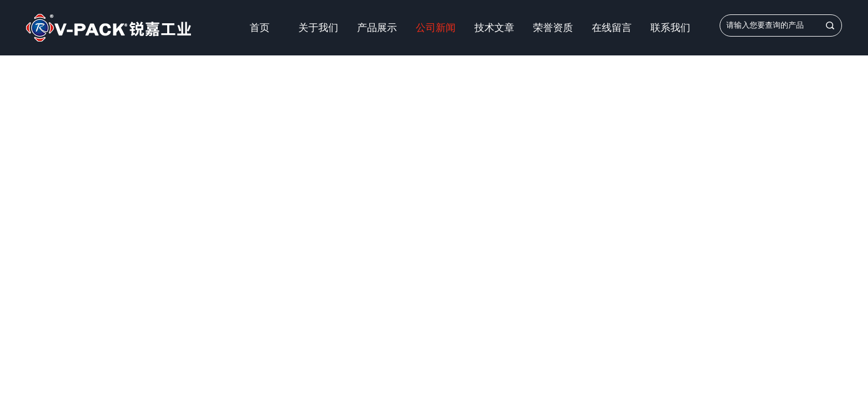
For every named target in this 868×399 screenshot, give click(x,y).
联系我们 (670, 28)
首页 (260, 28)
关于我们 (318, 28)
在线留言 (612, 28)
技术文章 (494, 28)
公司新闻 (436, 28)
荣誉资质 (553, 28)
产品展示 (377, 28)
